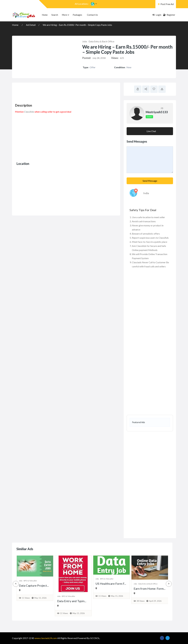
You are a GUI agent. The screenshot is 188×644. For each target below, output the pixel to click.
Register (169, 15)
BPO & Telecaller (30, 581)
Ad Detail (31, 25)
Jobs (85, 41)
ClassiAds (29, 112)
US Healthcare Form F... (111, 584)
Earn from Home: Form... (150, 589)
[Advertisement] (68, 92)
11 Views (26, 598)
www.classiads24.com (46, 638)
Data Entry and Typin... (72, 601)
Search (55, 15)
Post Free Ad (166, 4)
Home (45, 15)
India (146, 193)
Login (157, 15)
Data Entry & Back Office (101, 41)
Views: (115, 58)
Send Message (150, 181)
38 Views (141, 601)
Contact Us (92, 15)
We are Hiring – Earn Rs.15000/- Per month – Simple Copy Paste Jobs (77, 25)
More (65, 15)
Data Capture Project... (34, 585)
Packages (77, 15)
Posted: (87, 58)
